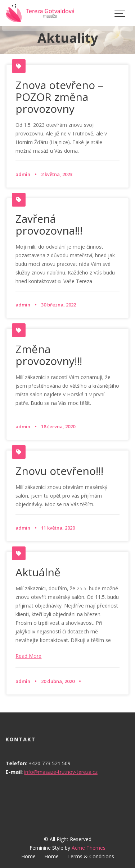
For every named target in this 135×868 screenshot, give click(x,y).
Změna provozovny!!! (49, 355)
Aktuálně (38, 572)
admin (23, 174)
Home (28, 856)
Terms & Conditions (91, 856)
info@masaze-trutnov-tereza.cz (61, 772)
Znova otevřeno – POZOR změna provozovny (59, 97)
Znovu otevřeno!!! (59, 471)
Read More (28, 656)
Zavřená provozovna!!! (49, 225)
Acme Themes (89, 848)
